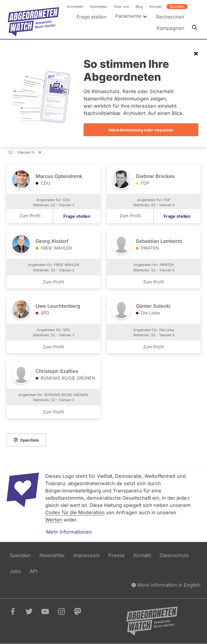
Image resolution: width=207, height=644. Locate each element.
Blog (139, 7)
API (34, 571)
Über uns (121, 7)
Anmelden (75, 7)
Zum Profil (30, 216)
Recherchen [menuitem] (170, 17)
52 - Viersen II (21, 152)
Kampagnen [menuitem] (170, 28)
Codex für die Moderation (75, 512)
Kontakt (156, 7)
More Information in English (166, 585)
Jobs (15, 571)
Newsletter (99, 7)
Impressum (87, 555)
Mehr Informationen (69, 532)
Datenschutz (174, 555)
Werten (54, 520)
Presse (117, 555)
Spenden (177, 7)
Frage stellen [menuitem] (92, 17)
